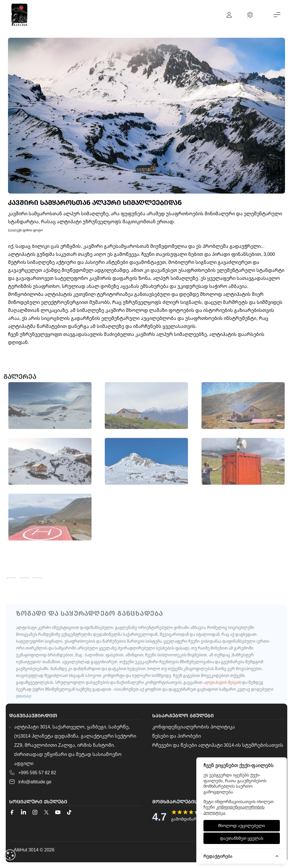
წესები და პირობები (177, 736)
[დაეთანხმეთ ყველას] (242, 838)
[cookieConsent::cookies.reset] (10, 855)
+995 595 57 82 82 (37, 773)
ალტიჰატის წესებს (222, 697)
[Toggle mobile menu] (277, 15)
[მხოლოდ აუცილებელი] (242, 826)
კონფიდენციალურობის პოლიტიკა (194, 727)
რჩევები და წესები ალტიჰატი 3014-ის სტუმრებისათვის (218, 745)
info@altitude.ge (35, 782)
